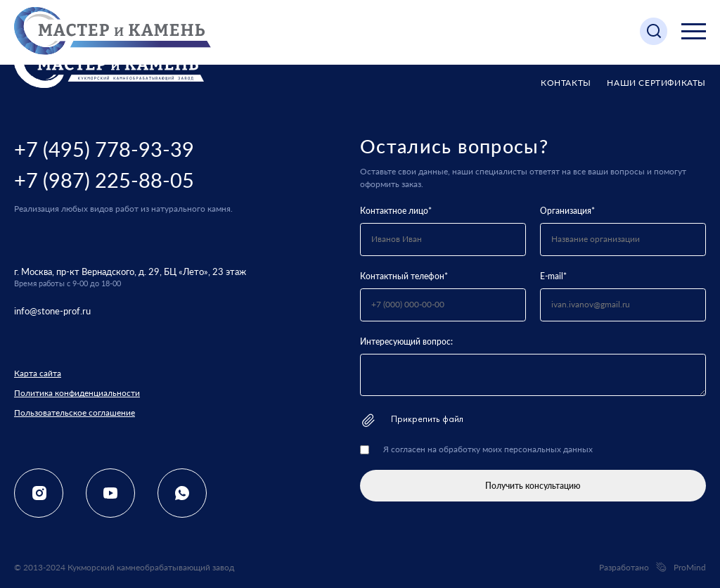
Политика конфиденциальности (77, 393)
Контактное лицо (396, 211)
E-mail (553, 276)
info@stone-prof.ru (52, 311)
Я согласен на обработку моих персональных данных (488, 449)
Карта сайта (38, 373)
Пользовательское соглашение (75, 413)
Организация (567, 211)
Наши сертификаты (656, 83)
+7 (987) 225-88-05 (104, 180)
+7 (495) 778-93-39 (104, 149)
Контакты (566, 83)
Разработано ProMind (652, 568)
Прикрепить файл (412, 420)
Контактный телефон (404, 276)
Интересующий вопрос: (406, 341)
